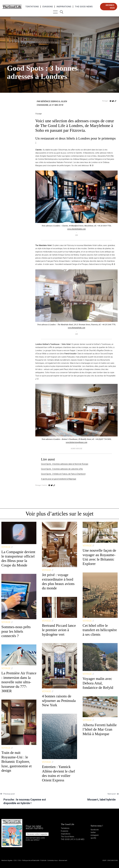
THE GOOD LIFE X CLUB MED (73, 839)
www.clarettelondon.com (76, 229)
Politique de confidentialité (31, 860)
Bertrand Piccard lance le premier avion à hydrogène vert (59, 630)
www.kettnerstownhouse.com (77, 442)
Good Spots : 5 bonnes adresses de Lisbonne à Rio (62, 469)
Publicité (43, 860)
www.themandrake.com (76, 328)
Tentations (32, 7)
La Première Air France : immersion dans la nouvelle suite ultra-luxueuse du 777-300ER (19, 682)
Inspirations (64, 7)
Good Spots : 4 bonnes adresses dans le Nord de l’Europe (65, 464)
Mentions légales (7, 860)
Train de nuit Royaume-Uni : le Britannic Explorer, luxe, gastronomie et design (17, 761)
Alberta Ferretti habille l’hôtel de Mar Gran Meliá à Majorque (100, 729)
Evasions (48, 7)
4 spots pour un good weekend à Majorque (59, 479)
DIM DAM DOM (113, 860)
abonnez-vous (110, 7)
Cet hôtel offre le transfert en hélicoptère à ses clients (100, 630)
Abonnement (63, 860)
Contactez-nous (52, 860)
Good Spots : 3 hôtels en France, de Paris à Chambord (63, 474)
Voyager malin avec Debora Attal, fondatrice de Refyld (98, 683)
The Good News (84, 7)
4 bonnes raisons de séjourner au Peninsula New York (59, 701)
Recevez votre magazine (37, 834)
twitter (93, 832)
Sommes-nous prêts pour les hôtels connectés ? (16, 631)
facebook (95, 830)
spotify (93, 838)
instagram (95, 835)
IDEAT (104, 860)
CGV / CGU (17, 860)
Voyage (11, 60)
